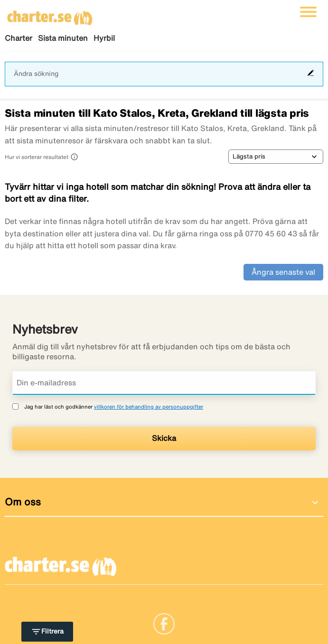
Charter (19, 38)
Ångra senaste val (283, 272)
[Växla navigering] (308, 12)
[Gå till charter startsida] (50, 15)
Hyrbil (104, 38)
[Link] (164, 623)
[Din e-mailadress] (164, 383)
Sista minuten (63, 38)
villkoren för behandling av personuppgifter (149, 406)
